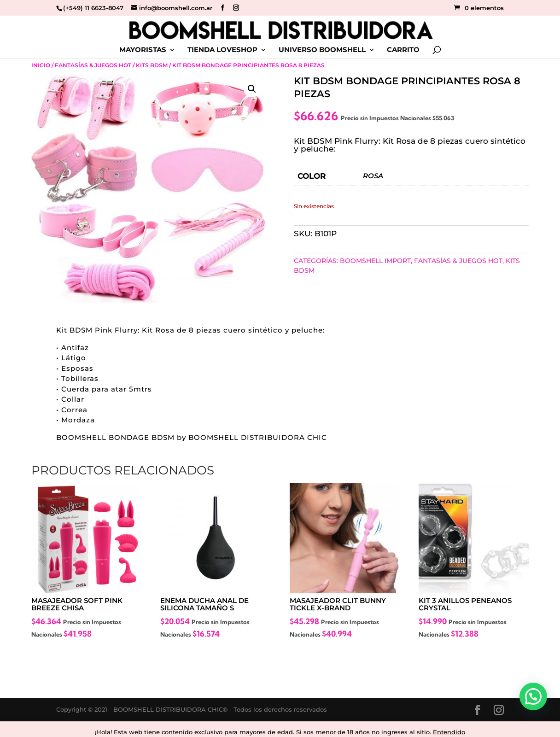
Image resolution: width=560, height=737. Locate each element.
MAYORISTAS (143, 50)
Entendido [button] (449, 732)
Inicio (41, 65)
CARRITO (403, 50)
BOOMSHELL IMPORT (375, 261)
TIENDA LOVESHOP (222, 50)
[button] (252, 89)
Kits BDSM (152, 65)
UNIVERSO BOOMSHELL (322, 50)
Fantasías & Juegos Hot (93, 65)
